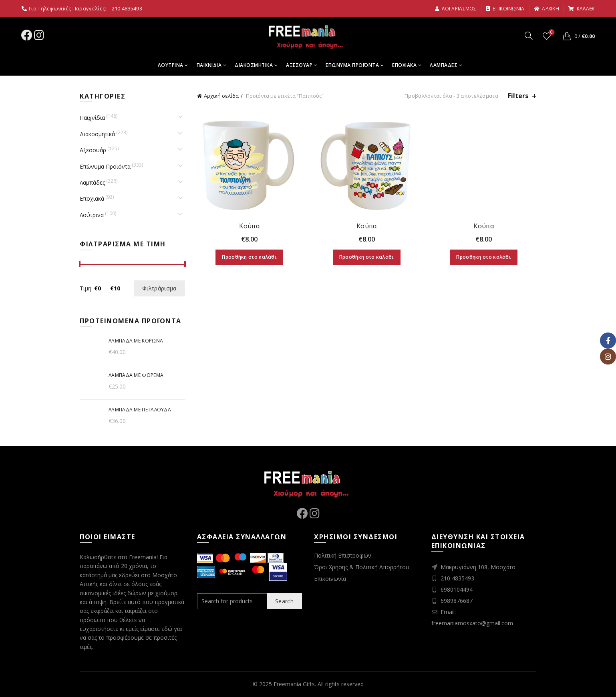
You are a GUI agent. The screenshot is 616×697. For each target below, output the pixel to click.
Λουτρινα (171, 65)
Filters (518, 96)
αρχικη (546, 9)
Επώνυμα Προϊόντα (105, 166)
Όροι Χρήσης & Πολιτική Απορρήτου (362, 567)
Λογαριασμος (456, 9)
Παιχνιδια (209, 65)
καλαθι (581, 9)
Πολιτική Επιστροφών (343, 555)
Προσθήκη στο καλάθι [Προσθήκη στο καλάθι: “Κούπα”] (249, 257)
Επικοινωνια (505, 9)
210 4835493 (127, 8)
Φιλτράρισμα (159, 288)
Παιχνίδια (92, 118)
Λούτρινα (92, 215)
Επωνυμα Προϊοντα (352, 65)
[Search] (529, 36)
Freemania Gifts (294, 684)
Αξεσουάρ (93, 150)
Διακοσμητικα (254, 65)
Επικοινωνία (330, 579)
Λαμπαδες (444, 65)
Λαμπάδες (92, 182)
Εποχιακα (404, 65)
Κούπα (249, 226)
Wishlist (551, 33)
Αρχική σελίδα (221, 96)
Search (284, 601)
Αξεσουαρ (299, 65)
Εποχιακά (92, 198)
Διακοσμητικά (97, 134)
